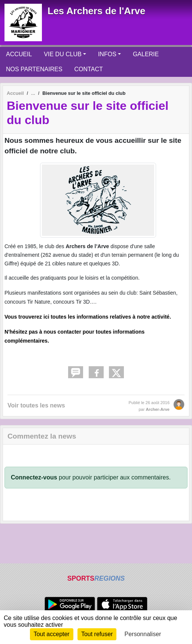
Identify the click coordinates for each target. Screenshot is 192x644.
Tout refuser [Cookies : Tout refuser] (97, 634)
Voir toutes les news (36, 405)
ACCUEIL (19, 54)
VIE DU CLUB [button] (63, 54)
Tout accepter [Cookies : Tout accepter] (52, 634)
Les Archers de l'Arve (96, 11)
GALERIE (146, 54)
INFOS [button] (107, 54)
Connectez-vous (34, 477)
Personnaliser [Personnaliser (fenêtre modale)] (143, 634)
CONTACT (89, 69)
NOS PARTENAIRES (34, 69)
